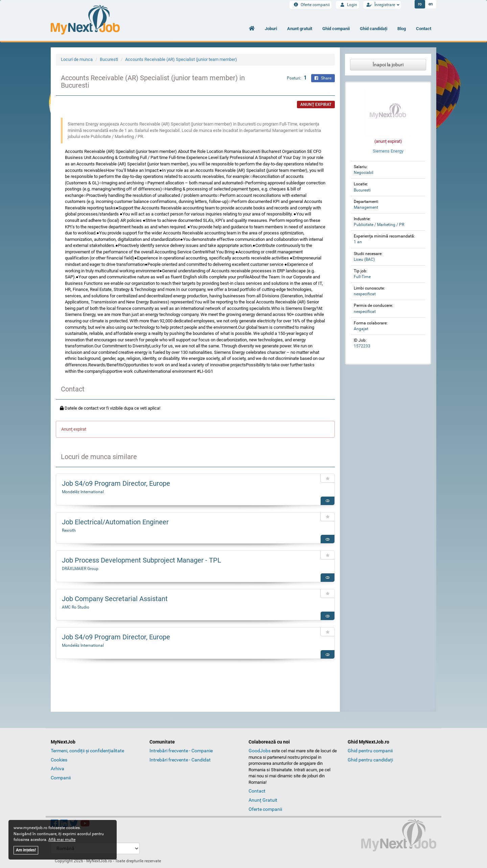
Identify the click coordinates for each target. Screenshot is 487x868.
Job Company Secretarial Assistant (115, 599)
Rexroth (69, 530)
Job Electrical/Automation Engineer (115, 522)
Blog (402, 29)
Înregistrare (382, 5)
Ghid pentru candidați (370, 760)
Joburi (271, 29)
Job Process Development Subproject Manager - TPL (142, 560)
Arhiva (57, 769)
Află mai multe (62, 840)
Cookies (59, 760)
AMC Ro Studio (76, 607)
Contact (424, 29)
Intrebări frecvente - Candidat (180, 760)
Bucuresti (109, 59)
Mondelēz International (83, 492)
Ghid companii (336, 29)
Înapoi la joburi (388, 65)
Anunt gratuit (300, 29)
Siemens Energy (388, 151)
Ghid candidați (374, 29)
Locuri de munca (77, 59)
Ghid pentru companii (370, 751)
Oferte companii (310, 5)
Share (323, 78)
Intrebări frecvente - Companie (181, 751)
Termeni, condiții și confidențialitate (87, 751)
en (431, 4)
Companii (61, 778)
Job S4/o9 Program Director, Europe (116, 483)
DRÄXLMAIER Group (80, 569)
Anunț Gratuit (263, 800)
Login (347, 5)
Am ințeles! (26, 850)
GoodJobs (260, 751)
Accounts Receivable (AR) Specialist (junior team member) (181, 59)
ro (420, 4)
